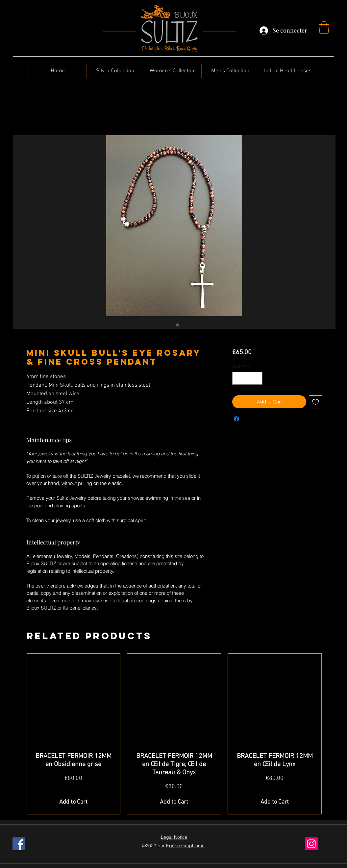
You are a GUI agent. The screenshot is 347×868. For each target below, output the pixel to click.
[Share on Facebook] (236, 419)
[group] (174, 734)
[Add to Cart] (74, 802)
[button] (324, 27)
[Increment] (257, 378)
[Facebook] (19, 844)
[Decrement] (238, 378)
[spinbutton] (248, 378)
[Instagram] (311, 844)
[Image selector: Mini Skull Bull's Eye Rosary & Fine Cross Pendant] (171, 325)
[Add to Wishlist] (316, 402)
